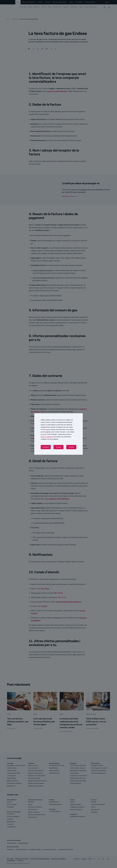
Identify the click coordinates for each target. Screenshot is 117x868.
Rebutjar (59, 447)
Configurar (46, 447)
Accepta (71, 447)
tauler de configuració (47, 437)
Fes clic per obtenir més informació (53, 429)
